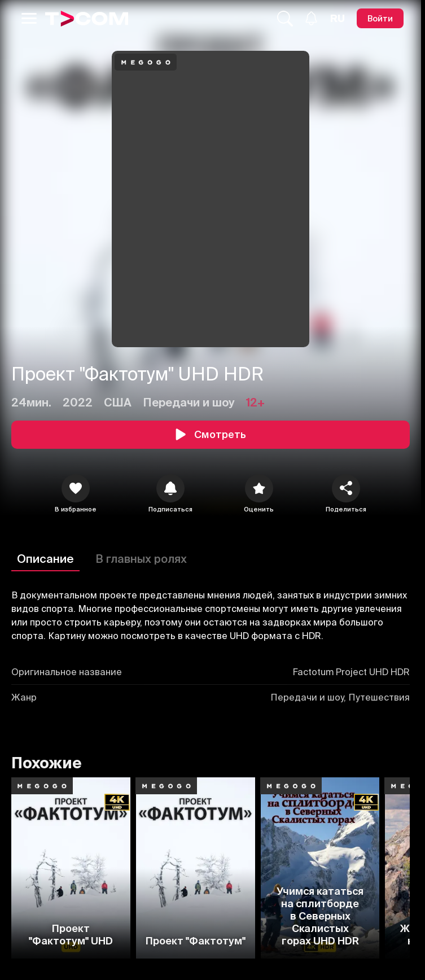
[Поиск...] (285, 19)
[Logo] (87, 19)
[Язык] (338, 19)
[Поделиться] (346, 488)
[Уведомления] (311, 18)
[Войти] (380, 18)
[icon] (76, 488)
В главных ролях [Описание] (141, 559)
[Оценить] (259, 488)
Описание (45, 559)
